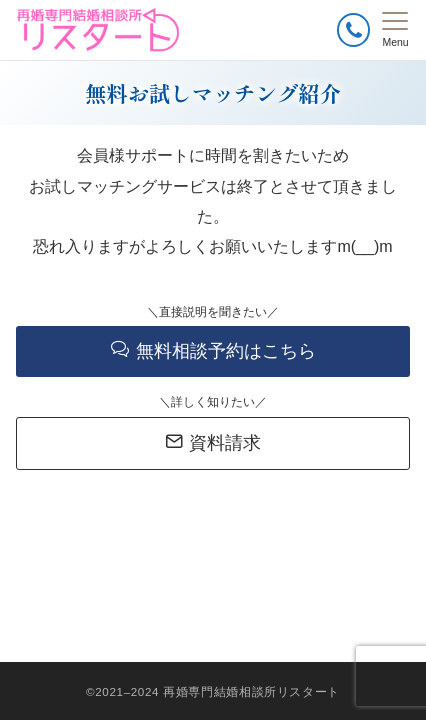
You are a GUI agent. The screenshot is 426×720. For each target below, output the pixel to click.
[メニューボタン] (395, 30)
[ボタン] (353, 29)
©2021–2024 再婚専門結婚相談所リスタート (213, 691)
